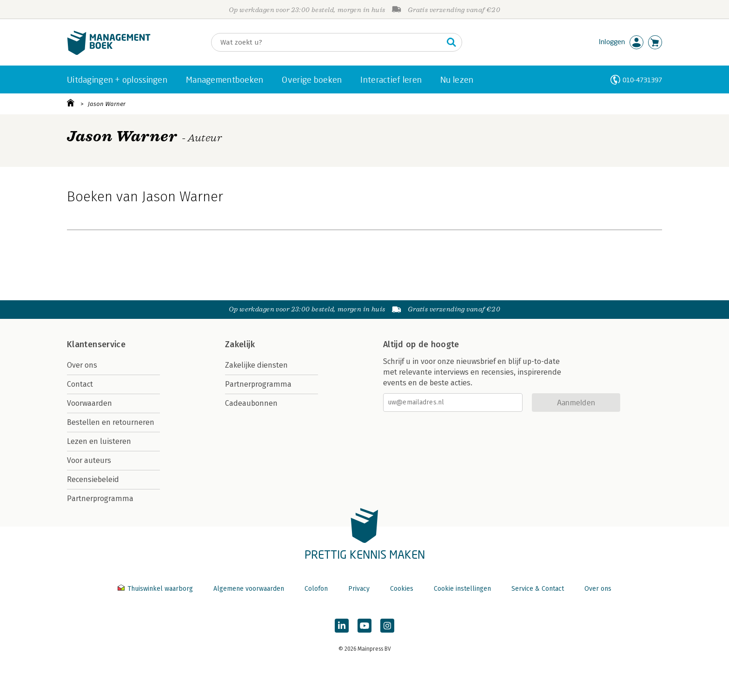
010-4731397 (642, 80)
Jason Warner (107, 104)
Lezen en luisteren (99, 441)
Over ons (82, 365)
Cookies (402, 589)
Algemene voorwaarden (249, 589)
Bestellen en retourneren (111, 422)
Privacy (359, 589)
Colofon (316, 589)
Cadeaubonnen (251, 403)
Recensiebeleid (93, 479)
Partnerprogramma (100, 499)
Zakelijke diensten (256, 365)
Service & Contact (538, 589)
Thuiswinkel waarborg (156, 589)
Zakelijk (240, 344)
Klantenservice (96, 344)
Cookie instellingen (462, 589)
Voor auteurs (89, 460)
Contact (80, 384)
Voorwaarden (89, 403)
